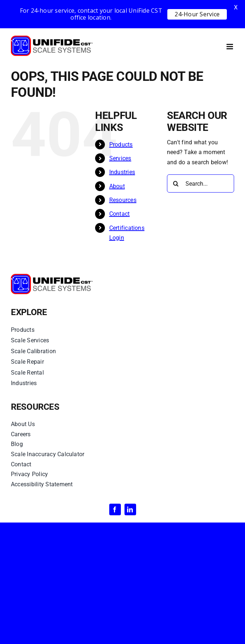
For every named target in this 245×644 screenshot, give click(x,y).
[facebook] (115, 509)
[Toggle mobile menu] (230, 47)
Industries (122, 172)
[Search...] (201, 183)
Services (120, 158)
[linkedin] (130, 509)
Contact (120, 214)
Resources (123, 200)
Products (121, 145)
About (117, 186)
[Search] (176, 183)
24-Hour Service (197, 14)
